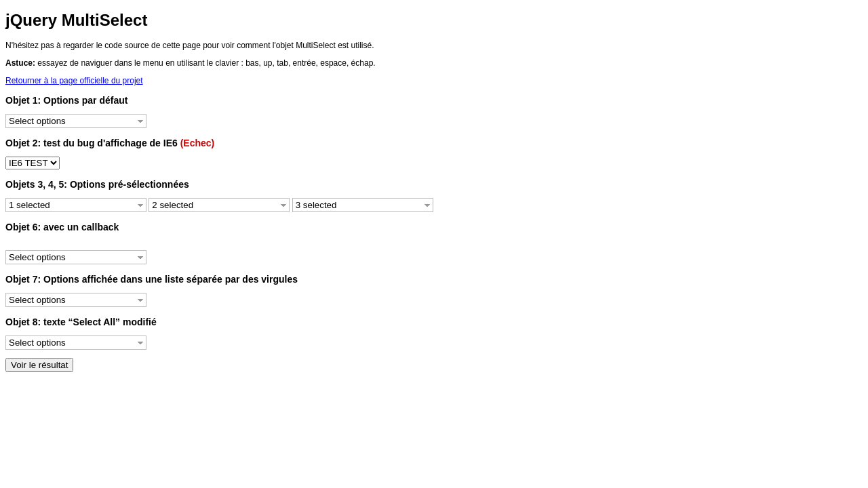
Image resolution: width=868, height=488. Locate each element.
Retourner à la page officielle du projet (74, 81)
